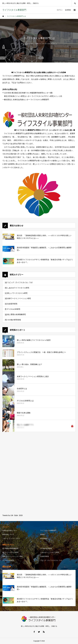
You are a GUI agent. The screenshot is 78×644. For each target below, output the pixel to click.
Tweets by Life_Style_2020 (12, 515)
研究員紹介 (44, 539)
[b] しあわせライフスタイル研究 (17, 288)
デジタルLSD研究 (8, 560)
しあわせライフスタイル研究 (50, 552)
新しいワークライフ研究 (10, 552)
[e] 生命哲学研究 (11, 304)
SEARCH (75, 3)
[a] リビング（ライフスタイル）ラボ (19, 282)
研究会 (42, 535)
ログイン (60, 10)
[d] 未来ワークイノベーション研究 (18, 298)
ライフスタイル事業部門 (48, 531)
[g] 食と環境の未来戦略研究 (15, 314)
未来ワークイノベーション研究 (13, 556)
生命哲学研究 (45, 556)
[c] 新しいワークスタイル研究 (16, 293)
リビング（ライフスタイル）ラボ (51, 560)
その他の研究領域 (46, 548)
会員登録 (68, 10)
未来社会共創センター (10, 531)
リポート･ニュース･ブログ (11, 539)
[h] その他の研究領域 (13, 320)
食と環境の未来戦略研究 (10, 548)
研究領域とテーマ (8, 535)
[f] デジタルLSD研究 (13, 309)
